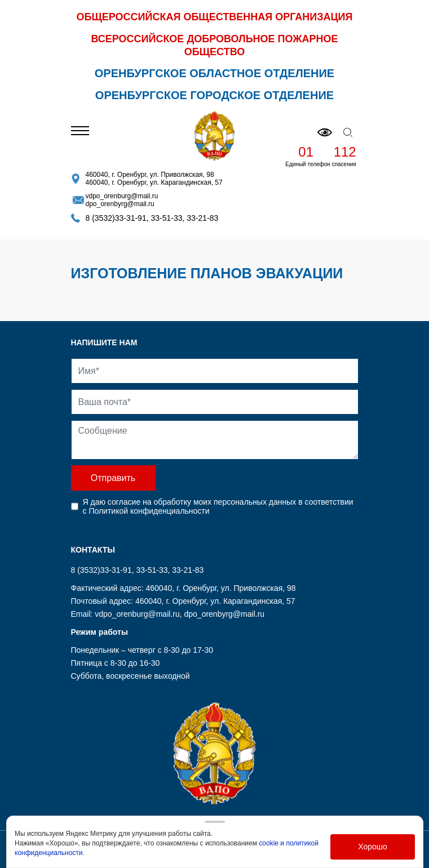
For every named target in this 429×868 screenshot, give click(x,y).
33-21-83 (202, 218)
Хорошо (373, 847)
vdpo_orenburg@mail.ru (122, 196)
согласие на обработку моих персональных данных (202, 502)
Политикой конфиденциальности (149, 511)
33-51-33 (166, 218)
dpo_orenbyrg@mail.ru (120, 204)
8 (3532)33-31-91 (116, 218)
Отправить (113, 478)
